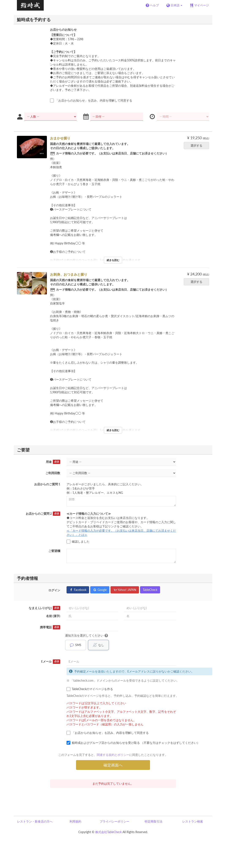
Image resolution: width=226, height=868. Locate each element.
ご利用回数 (53, 473)
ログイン (54, 590)
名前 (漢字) (53, 616)
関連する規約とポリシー (113, 755)
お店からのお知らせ (63, 30)
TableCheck (150, 590)
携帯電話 (50, 627)
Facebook (78, 590)
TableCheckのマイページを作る (90, 689)
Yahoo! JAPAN (125, 590)
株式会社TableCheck (108, 832)
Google (100, 590)
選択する (198, 145)
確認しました (78, 542)
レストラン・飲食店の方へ (35, 821)
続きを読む (113, 260)
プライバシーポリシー (114, 821)
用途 (53, 462)
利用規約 (75, 821)
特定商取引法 (154, 821)
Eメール (51, 662)
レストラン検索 (193, 821)
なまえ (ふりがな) (44, 608)
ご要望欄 (54, 551)
